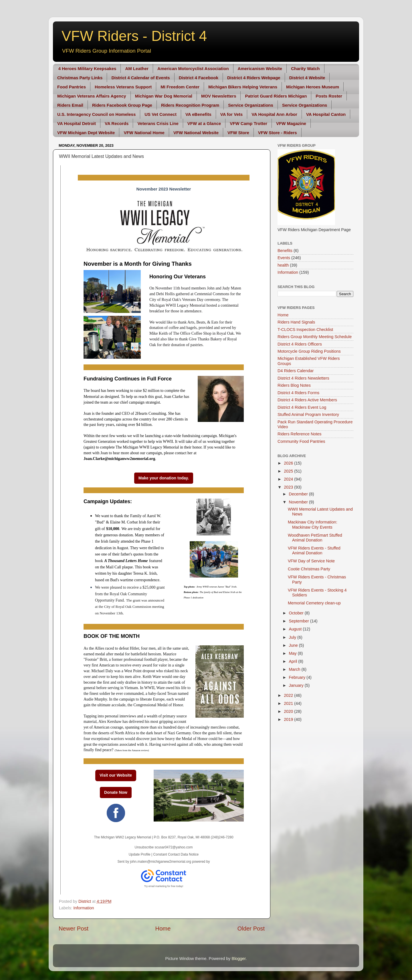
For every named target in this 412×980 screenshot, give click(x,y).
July (293, 637)
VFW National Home (144, 133)
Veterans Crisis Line (158, 123)
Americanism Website (260, 69)
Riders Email (70, 105)
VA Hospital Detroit (77, 123)
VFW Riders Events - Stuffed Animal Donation (314, 550)
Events (284, 258)
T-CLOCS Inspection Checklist (305, 330)
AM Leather (137, 69)
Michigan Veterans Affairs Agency (92, 96)
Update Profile (140, 854)
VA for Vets (231, 114)
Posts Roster (329, 96)
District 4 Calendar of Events (140, 78)
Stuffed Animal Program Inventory (308, 414)
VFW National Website (196, 133)
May (293, 653)
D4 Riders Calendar (296, 371)
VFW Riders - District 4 (134, 36)
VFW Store (238, 133)
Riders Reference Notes (300, 434)
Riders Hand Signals (296, 322)
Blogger (239, 959)
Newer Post (74, 929)
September (300, 621)
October (297, 613)
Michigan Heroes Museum (313, 87)
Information (84, 908)
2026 (289, 463)
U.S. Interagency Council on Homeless (96, 114)
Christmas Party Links (80, 78)
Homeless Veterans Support (123, 87)
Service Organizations (251, 105)
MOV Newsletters (219, 96)
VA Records (117, 123)
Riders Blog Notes (294, 385)
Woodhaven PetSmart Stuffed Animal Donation (315, 538)
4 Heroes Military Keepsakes (87, 69)
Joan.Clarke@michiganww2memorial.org (119, 459)
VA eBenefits (198, 114)
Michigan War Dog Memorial (164, 96)
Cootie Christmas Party (309, 569)
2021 (289, 703)
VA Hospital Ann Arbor (274, 114)
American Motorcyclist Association (193, 69)
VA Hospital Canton (326, 114)
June (294, 645)
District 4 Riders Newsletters (303, 378)
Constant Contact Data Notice (176, 854)
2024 (289, 479)
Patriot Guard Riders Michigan (276, 96)
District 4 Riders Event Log (302, 407)
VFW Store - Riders (278, 133)
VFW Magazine (291, 123)
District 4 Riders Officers (300, 344)
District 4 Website (307, 78)
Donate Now (116, 792)
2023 (289, 487)
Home (163, 929)
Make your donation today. (164, 478)
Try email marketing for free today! (164, 886)
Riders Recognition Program (190, 105)
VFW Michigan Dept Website (86, 133)
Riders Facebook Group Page (122, 105)
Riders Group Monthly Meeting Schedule (315, 337)
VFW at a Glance (204, 123)
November (299, 502)
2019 (289, 719)
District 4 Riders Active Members (307, 400)
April (294, 661)
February (298, 677)
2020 (289, 711)
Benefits (285, 251)
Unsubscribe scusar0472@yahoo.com (164, 847)
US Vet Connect (161, 114)
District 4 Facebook (199, 78)
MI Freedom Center (180, 87)
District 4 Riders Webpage (254, 78)
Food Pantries (72, 87)
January (297, 685)
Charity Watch (305, 69)
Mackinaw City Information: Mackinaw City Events (313, 524)
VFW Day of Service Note (311, 561)
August (296, 629)
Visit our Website (116, 775)
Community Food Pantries (301, 441)
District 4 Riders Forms (298, 393)
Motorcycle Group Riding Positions (309, 351)
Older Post (251, 929)
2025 (289, 471)
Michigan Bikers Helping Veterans (243, 87)
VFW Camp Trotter (248, 123)
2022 (289, 695)
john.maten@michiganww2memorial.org (161, 862)
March (295, 669)
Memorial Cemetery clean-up (314, 603)
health (283, 265)
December (299, 494)
